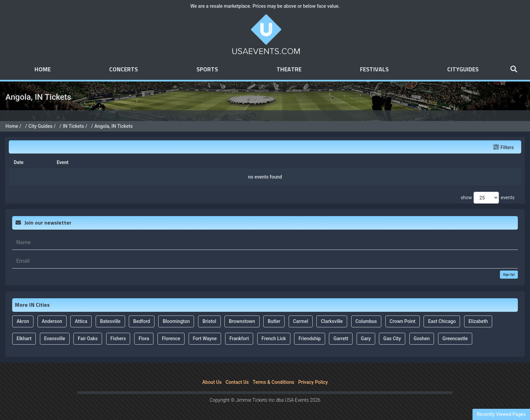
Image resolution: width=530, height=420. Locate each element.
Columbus (366, 321)
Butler (274, 321)
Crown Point (403, 321)
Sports (207, 70)
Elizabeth (478, 321)
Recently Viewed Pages (501, 414)
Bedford (142, 321)
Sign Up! (509, 274)
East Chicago (442, 321)
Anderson (52, 321)
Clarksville (332, 321)
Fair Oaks (88, 339)
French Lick (274, 339)
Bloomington (176, 321)
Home (43, 70)
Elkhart (24, 339)
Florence (171, 339)
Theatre (289, 70)
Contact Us (237, 382)
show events (488, 198)
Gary (366, 339)
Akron (23, 321)
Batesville (110, 321)
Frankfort (239, 339)
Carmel (301, 321)
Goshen (422, 339)
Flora (144, 339)
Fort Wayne (205, 339)
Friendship (310, 339)
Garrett (341, 339)
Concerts (124, 70)
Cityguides (463, 70)
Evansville (55, 339)
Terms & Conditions (274, 382)
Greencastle (455, 339)
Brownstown (242, 321)
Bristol (209, 321)
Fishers (118, 339)
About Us (212, 382)
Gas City (392, 339)
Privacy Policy (313, 382)
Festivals (374, 70)
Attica (81, 321)
